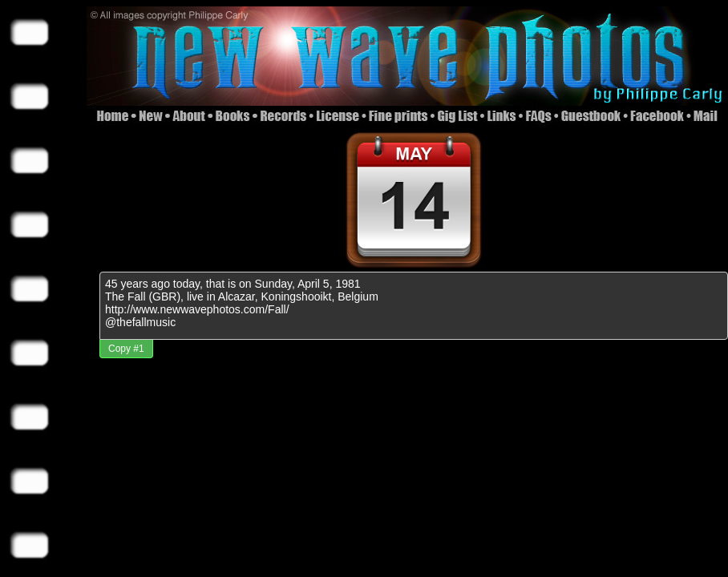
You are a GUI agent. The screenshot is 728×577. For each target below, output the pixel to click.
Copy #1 (126, 349)
